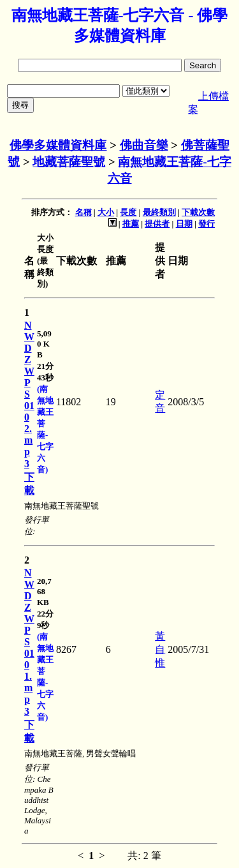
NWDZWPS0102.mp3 (29, 394)
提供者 (157, 224)
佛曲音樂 (144, 145)
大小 (106, 212)
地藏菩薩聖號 (69, 162)
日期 (184, 224)
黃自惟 (160, 649)
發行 (206, 224)
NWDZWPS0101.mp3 (29, 642)
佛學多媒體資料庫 (58, 145)
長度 (128, 212)
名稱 (83, 212)
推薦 (131, 224)
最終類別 (159, 212)
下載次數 (198, 212)
